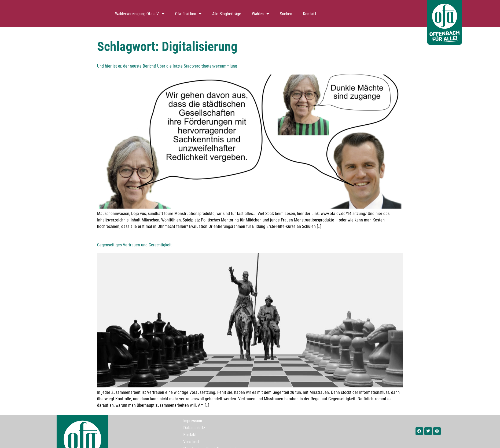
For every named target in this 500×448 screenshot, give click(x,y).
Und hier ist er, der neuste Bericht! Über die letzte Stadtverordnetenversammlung (167, 66)
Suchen (286, 14)
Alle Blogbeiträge (227, 14)
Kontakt (310, 14)
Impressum (193, 421)
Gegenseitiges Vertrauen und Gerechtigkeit (134, 245)
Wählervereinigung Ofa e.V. (140, 14)
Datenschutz (194, 428)
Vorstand (191, 442)
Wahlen (260, 14)
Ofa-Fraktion (188, 14)
